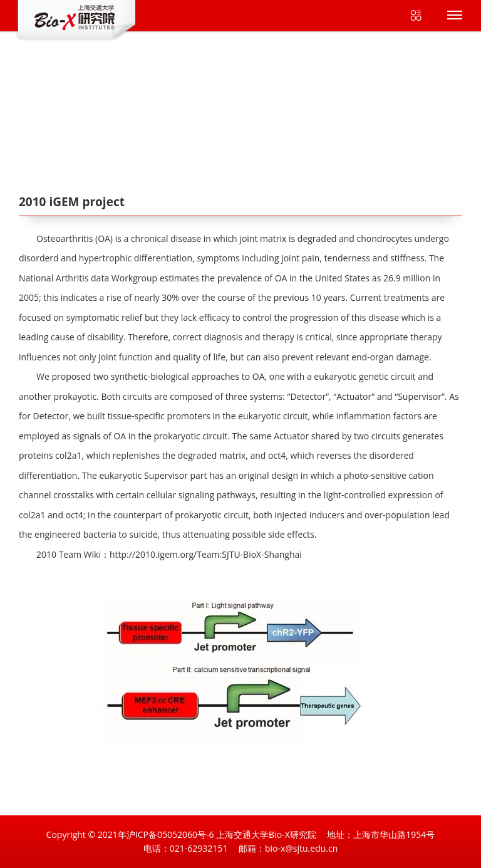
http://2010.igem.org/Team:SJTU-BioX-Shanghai (206, 554)
